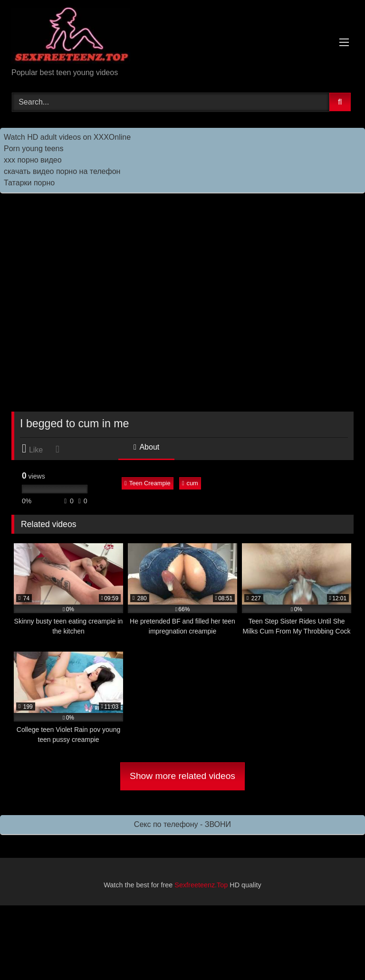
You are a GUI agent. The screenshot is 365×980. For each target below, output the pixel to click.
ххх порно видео (33, 160)
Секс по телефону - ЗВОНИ (182, 824)
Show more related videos (182, 776)
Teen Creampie (147, 483)
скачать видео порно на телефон (62, 171)
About (146, 447)
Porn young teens (34, 149)
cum (190, 483)
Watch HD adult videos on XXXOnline (67, 137)
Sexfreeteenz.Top (201, 885)
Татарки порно (29, 183)
